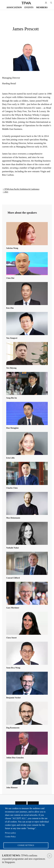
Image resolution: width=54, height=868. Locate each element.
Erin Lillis (10, 458)
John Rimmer (12, 788)
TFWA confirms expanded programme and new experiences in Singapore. (24, 859)
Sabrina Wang (12, 248)
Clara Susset (11, 638)
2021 (6, 192)
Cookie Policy (10, 837)
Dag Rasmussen (13, 728)
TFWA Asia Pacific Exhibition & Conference (22, 189)
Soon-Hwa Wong (13, 668)
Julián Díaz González (15, 758)
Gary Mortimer (13, 608)
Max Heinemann (13, 518)
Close (49, 856)
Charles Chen (12, 488)
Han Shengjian (12, 428)
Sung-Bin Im (12, 398)
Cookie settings (26, 845)
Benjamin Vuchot (13, 698)
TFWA (26, 3)
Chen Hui (10, 278)
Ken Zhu (10, 308)
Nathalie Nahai (12, 548)
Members (42, 7)
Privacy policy (10, 833)
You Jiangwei (12, 338)
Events (29, 7)
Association (14, 7)
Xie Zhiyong (11, 368)
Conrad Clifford (13, 578)
